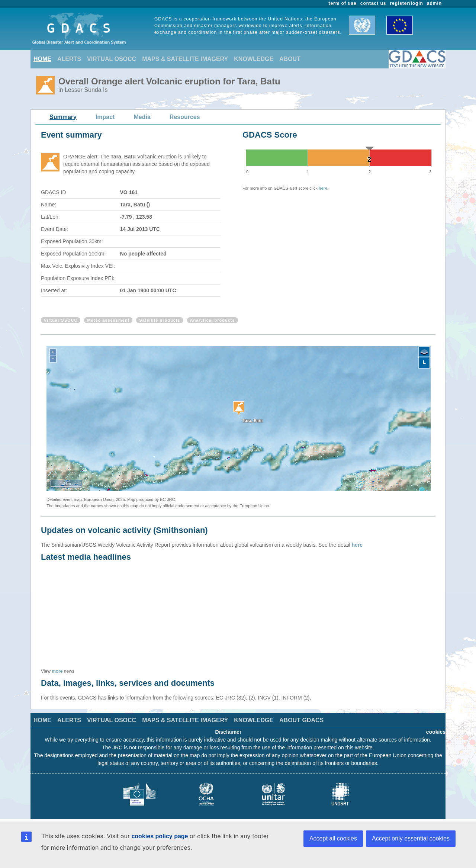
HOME (42, 59)
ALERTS (69, 59)
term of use (343, 3)
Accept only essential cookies (411, 838)
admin (434, 3)
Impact (105, 117)
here (323, 188)
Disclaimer (229, 732)
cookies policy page (160, 836)
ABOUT (290, 59)
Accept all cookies (333, 838)
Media (142, 117)
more (57, 671)
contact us (373, 3)
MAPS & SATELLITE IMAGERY (185, 59)
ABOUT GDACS (301, 720)
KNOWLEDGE (254, 59)
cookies (436, 732)
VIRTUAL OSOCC (112, 59)
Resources (185, 117)
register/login (406, 3)
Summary (63, 117)
